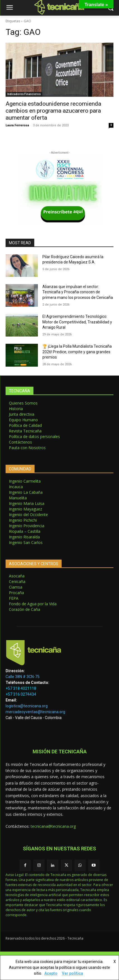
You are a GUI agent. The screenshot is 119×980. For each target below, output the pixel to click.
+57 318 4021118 (21, 688)
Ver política (72, 973)
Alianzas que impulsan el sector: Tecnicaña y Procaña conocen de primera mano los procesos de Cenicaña (78, 292)
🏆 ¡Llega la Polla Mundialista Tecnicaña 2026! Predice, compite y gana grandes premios (77, 352)
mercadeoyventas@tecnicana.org (35, 712)
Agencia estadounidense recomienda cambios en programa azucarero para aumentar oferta (53, 111)
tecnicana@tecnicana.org (53, 826)
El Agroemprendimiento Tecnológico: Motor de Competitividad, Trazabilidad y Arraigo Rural (77, 322)
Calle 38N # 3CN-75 (23, 677)
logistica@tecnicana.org (27, 706)
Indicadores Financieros (24, 94)
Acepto (51, 973)
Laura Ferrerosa (17, 125)
